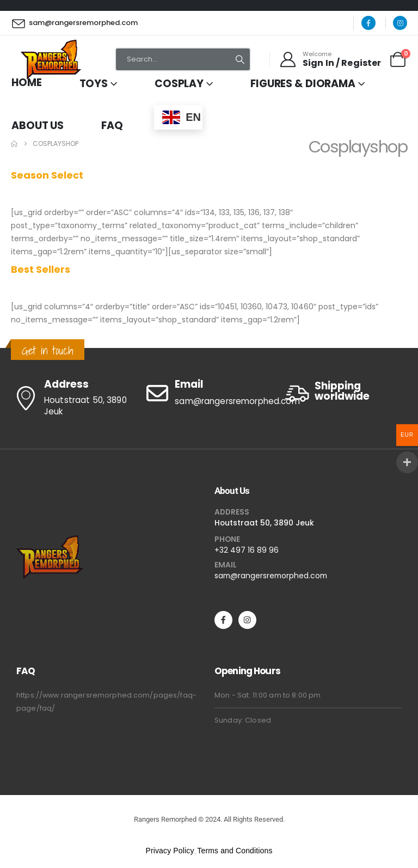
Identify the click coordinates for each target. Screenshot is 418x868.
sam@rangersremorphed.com (271, 576)
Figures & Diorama (303, 84)
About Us (38, 126)
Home (27, 82)
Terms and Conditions (235, 851)
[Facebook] (368, 23)
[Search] (240, 59)
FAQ (112, 126)
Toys (94, 84)
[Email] (209, 393)
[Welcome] (330, 59)
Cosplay (179, 84)
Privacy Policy (170, 851)
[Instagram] (400, 23)
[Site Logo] (51, 60)
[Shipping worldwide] (345, 393)
